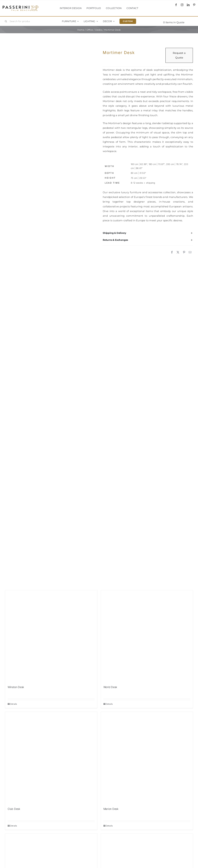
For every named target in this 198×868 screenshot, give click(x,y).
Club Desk (14, 809)
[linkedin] (188, 5)
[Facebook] (172, 252)
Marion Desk (111, 809)
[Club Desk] (51, 758)
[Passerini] (21, 7)
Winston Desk (16, 687)
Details (14, 704)
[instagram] (182, 5)
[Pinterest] (184, 252)
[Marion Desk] (147, 758)
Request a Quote (179, 55)
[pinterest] (194, 5)
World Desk (110, 687)
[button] (148, 233)
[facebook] (176, 5)
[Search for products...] (19, 21)
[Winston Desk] (51, 636)
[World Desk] (147, 636)
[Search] (6, 21)
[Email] (190, 252)
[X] (178, 252)
